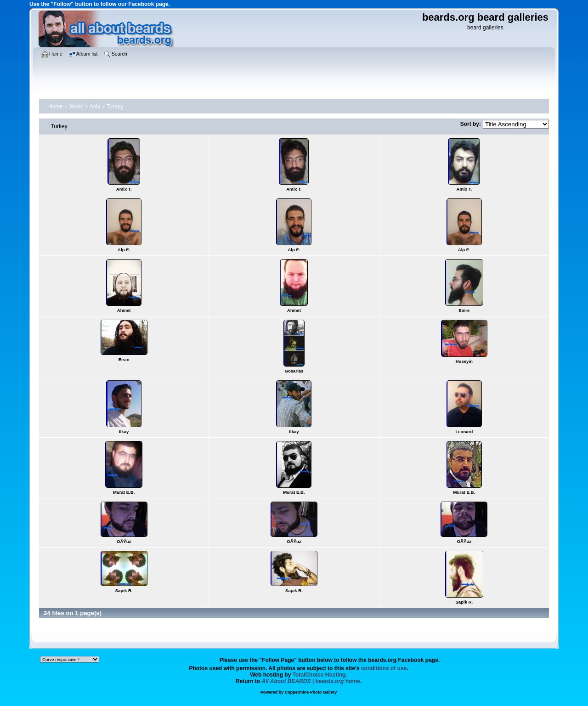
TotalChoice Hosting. (320, 675)
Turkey (115, 107)
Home (56, 107)
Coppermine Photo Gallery (311, 692)
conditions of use (384, 668)
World (76, 107)
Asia (95, 107)
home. (312, 681)
